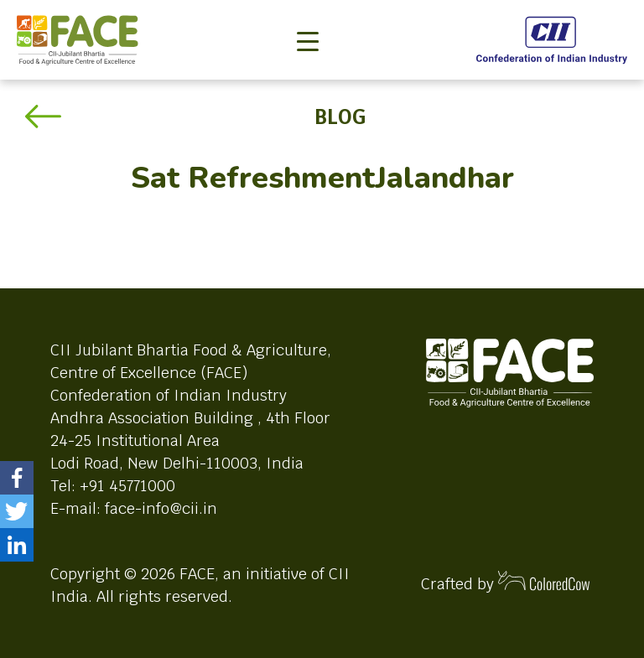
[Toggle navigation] (308, 13)
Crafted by (506, 582)
